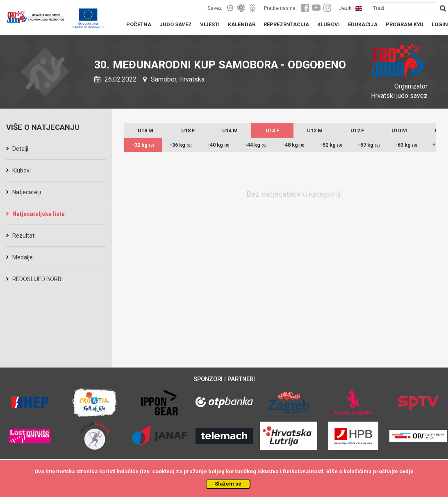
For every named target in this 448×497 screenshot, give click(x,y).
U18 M (146, 130)
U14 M (230, 130)
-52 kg (331, 145)
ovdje (406, 471)
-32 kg (143, 145)
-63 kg (406, 145)
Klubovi (22, 170)
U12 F (357, 130)
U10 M (399, 130)
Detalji (20, 149)
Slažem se (228, 484)
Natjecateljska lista (39, 214)
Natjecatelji (27, 192)
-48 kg (293, 145)
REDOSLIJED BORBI (38, 279)
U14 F (272, 130)
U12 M (315, 130)
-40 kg (218, 145)
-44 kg (256, 145)
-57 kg (369, 145)
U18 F (188, 130)
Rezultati (24, 236)
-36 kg (181, 145)
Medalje (23, 257)
